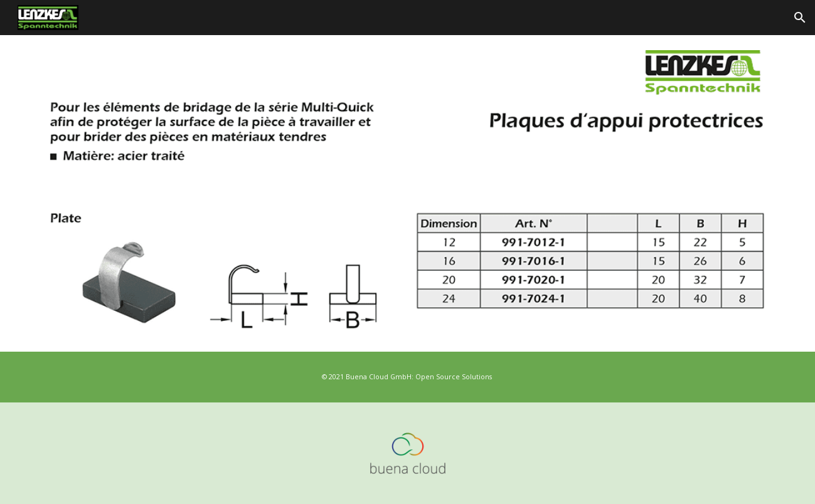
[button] (800, 18)
